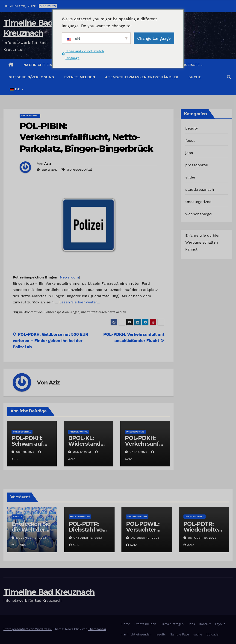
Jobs (191, 624)
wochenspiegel (199, 214)
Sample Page (180, 634)
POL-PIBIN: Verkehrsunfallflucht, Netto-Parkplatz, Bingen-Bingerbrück (86, 137)
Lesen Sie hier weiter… (80, 302)
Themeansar (97, 629)
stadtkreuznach (200, 189)
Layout (220, 624)
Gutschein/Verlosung (31, 77)
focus (190, 141)
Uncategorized (198, 202)
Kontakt (205, 624)
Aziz (48, 163)
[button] (229, 77)
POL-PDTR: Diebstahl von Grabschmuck (88, 530)
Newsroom (69, 277)
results (161, 634)
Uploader (213, 634)
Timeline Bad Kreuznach (49, 592)
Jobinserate (187, 65)
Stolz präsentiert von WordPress (28, 629)
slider (190, 177)
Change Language (154, 38)
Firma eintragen (172, 624)
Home (126, 624)
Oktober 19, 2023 (88, 538)
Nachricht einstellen (46, 65)
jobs (189, 153)
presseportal (30, 116)
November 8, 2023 (31, 538)
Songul (20, 545)
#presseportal (80, 169)
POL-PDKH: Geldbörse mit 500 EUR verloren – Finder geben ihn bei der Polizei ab (50, 340)
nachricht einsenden (136, 634)
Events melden (80, 77)
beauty (192, 128)
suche (195, 77)
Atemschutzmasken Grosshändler (142, 77)
